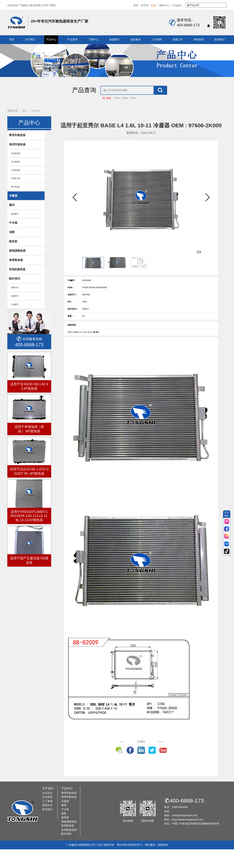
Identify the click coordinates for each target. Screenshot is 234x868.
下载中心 (93, 39)
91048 (125, 107)
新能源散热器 (18, 265)
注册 (153, 5)
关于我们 (30, 39)
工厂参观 (47, 820)
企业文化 (47, 811)
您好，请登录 (141, 5)
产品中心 (51, 39)
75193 (117, 107)
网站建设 (150, 863)
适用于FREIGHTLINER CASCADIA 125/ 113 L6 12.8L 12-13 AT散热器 (29, 533)
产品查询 (72, 39)
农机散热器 (15, 164)
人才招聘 (156, 39)
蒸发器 (14, 255)
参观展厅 (114, 39)
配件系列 (15, 294)
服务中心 (164, 5)
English (177, 5)
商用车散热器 (18, 154)
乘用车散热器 (18, 145)
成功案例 (135, 39)
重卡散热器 (15, 199)
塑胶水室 (14, 303)
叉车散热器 (15, 172)
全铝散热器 (15, 181)
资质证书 (47, 824)
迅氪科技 (163, 863)
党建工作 (178, 39)
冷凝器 (14, 208)
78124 (133, 107)
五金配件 (14, 321)
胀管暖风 (14, 227)
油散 (12, 246)
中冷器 (14, 236)
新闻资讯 (199, 39)
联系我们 (220, 39)
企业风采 (47, 816)
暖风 (12, 218)
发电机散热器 (18, 284)
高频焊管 (14, 312)
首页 (12, 39)
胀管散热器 (16, 275)
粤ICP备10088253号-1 (130, 863)
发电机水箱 (15, 190)
